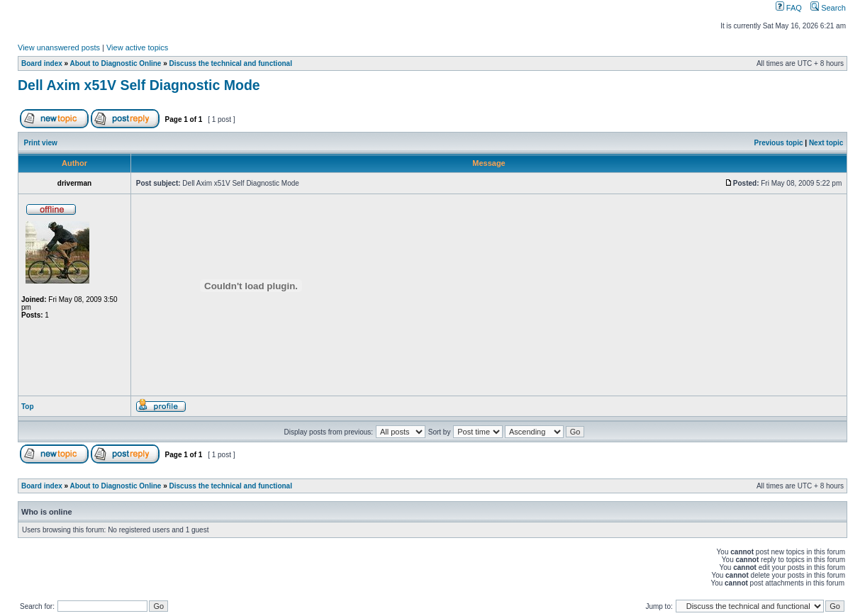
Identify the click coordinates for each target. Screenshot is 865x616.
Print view (41, 143)
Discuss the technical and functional (231, 63)
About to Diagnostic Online (116, 63)
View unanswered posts (59, 47)
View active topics (137, 47)
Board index (42, 63)
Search (828, 8)
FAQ (789, 8)
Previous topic (779, 143)
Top (28, 407)
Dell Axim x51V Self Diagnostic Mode (139, 85)
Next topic (826, 143)
